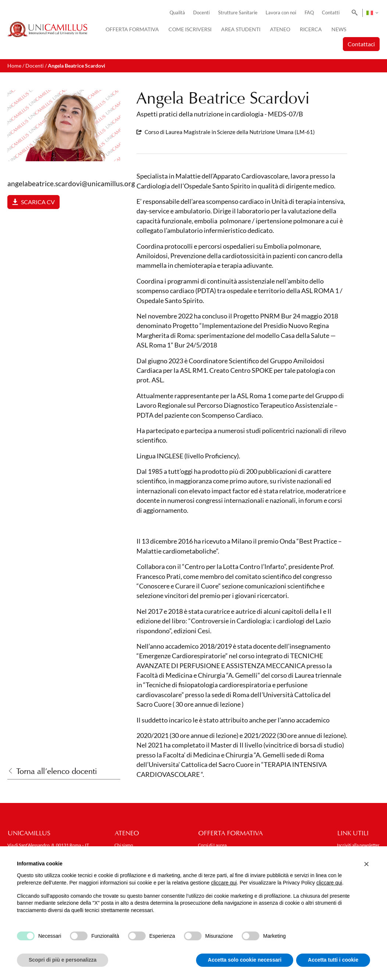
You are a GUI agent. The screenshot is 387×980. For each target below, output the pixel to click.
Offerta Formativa (132, 29)
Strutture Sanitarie (238, 13)
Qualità (177, 13)
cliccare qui (224, 883)
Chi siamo (124, 845)
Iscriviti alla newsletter (358, 845)
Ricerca (311, 29)
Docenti (201, 13)
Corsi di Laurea (212, 845)
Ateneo (280, 29)
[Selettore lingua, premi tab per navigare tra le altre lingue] (372, 13)
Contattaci (361, 44)
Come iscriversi (190, 29)
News (339, 29)
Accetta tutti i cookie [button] (333, 960)
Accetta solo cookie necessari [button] (245, 960)
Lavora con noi (281, 13)
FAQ (309, 13)
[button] (366, 864)
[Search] (353, 13)
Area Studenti (241, 29)
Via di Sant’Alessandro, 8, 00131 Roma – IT (48, 845)
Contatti (331, 13)
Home (14, 66)
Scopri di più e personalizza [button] (63, 960)
